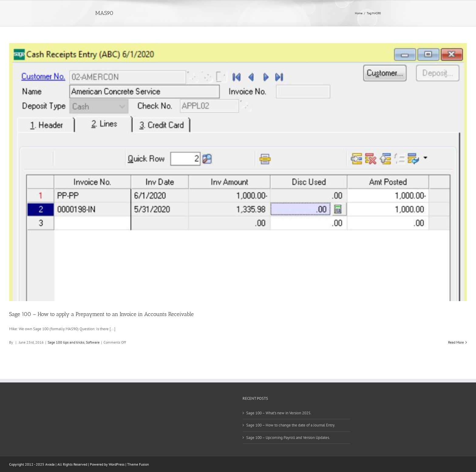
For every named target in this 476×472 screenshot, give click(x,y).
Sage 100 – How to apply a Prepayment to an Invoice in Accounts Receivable (101, 314)
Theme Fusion (138, 464)
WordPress (117, 464)
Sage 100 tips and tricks (66, 342)
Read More (456, 342)
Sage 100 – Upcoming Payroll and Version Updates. (288, 438)
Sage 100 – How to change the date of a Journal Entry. (291, 425)
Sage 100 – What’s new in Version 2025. (279, 413)
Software (93, 342)
